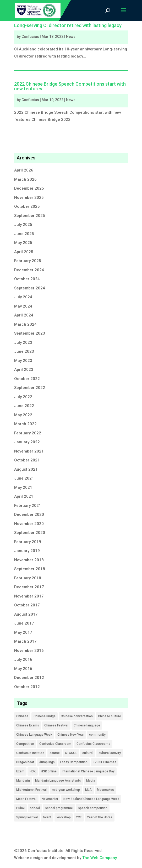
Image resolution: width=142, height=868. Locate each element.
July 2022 (23, 397)
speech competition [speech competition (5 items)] (93, 808)
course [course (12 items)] (55, 753)
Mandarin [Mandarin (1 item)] (23, 781)
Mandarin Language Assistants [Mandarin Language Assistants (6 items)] (58, 781)
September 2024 (30, 288)
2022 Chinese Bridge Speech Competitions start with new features (70, 86)
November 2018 (29, 560)
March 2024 (25, 324)
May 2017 (23, 632)
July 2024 (23, 297)
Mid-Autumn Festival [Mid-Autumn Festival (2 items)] (31, 790)
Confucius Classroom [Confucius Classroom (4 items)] (55, 744)
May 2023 (23, 361)
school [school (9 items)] (35, 808)
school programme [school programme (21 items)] (59, 808)
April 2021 (24, 496)
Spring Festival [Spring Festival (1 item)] (27, 817)
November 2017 (29, 596)
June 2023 (24, 351)
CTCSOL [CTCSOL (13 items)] (71, 753)
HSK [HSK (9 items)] (33, 771)
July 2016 (23, 659)
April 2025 (24, 252)
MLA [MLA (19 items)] (88, 790)
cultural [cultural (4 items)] (88, 753)
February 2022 (28, 433)
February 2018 (28, 578)
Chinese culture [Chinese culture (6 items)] (110, 716)
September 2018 (30, 569)
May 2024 (23, 306)
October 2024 (27, 279)
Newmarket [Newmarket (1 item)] (50, 799)
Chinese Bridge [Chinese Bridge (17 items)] (45, 716)
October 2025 (27, 206)
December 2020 (29, 514)
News (71, 37)
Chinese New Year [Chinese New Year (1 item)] (71, 735)
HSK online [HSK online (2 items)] (49, 771)
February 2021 (28, 506)
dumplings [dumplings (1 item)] (47, 762)
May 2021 (23, 487)
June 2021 (24, 478)
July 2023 (23, 342)
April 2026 (24, 170)
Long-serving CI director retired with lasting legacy (68, 25)
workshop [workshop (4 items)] (64, 817)
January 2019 (27, 551)
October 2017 (27, 605)
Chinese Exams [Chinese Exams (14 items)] (28, 725)
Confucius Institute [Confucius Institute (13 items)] (30, 753)
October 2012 (27, 687)
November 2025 (29, 197)
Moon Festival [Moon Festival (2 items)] (26, 799)
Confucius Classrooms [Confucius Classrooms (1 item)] (93, 744)
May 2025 (23, 243)
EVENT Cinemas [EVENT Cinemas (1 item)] (105, 762)
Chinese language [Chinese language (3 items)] (87, 725)
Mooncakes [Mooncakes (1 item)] (105, 790)
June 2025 (24, 234)
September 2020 (30, 533)
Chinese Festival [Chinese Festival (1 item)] (56, 725)
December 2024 (29, 270)
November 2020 (29, 524)
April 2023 (24, 370)
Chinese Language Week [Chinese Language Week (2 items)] (34, 735)
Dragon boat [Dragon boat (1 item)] (25, 762)
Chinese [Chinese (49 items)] (22, 716)
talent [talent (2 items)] (47, 817)
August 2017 (26, 614)
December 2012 (29, 678)
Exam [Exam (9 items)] (20, 771)
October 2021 (27, 460)
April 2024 (24, 315)
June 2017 (24, 623)
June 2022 (24, 406)
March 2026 (25, 179)
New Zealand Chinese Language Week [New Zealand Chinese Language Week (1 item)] (91, 799)
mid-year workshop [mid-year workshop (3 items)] (66, 790)
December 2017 (29, 587)
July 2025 (23, 225)
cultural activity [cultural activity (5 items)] (110, 753)
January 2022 (27, 442)
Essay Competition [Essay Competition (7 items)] (74, 762)
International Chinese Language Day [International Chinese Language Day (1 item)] (88, 771)
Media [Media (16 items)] (91, 781)
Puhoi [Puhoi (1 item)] (20, 808)
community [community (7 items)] (97, 735)
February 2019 (28, 542)
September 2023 (30, 333)
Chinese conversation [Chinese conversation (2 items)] (77, 716)
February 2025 (28, 261)
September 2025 (30, 216)
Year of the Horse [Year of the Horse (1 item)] (100, 817)
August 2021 (26, 469)
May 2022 (23, 415)
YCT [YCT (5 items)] (79, 817)
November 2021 (29, 451)
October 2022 (27, 379)
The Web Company (100, 858)
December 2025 (29, 188)
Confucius (30, 37)
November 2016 (29, 651)
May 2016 (23, 669)
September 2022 (30, 388)
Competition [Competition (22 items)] (25, 744)
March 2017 (25, 641)
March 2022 (25, 424)
